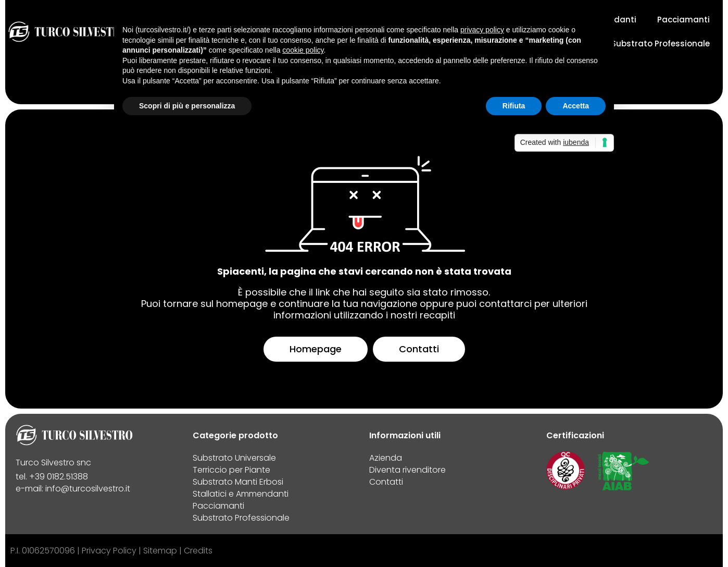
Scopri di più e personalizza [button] (187, 106)
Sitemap (160, 551)
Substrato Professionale (661, 44)
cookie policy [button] (303, 50)
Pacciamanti (683, 20)
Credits (198, 551)
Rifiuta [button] (514, 106)
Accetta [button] (576, 106)
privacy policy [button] (482, 30)
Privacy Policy (109, 551)
